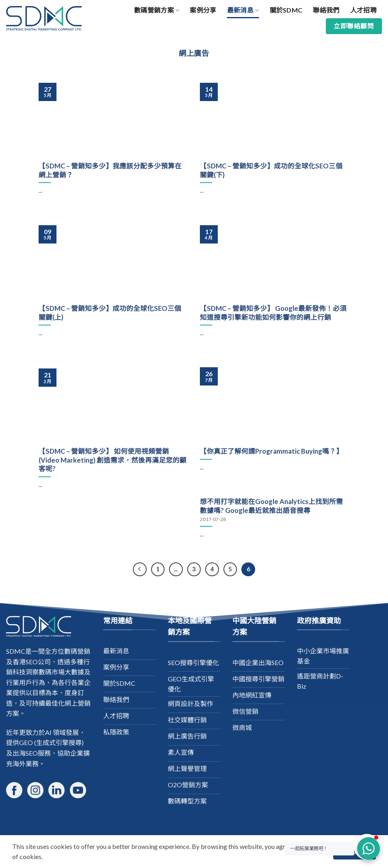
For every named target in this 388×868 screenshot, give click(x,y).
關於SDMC (286, 10)
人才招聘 (363, 10)
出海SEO (25, 753)
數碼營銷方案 (157, 10)
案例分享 (203, 10)
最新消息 (243, 10)
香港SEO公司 (32, 662)
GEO (26, 742)
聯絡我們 (326, 10)
